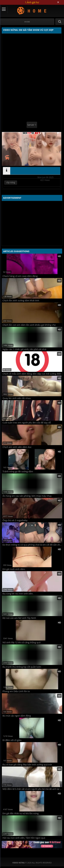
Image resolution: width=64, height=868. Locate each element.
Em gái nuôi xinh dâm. (14, 569)
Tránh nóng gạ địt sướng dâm (18, 471)
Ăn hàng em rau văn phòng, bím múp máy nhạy (27, 496)
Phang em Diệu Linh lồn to (16, 691)
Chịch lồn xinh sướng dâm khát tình (21, 301)
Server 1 (32, 125)
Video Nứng (32, 11)
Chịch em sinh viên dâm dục (17, 447)
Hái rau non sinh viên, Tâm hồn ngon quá (24, 838)
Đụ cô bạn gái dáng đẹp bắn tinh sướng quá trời (27, 765)
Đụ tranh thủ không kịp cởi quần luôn (22, 667)
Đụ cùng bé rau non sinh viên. (18, 594)
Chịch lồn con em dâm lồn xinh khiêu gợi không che (29, 325)
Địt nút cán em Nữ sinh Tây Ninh (19, 618)
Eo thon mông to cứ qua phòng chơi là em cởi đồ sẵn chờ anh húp (32, 545)
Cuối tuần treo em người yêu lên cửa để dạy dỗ (27, 423)
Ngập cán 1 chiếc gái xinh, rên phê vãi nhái (24, 349)
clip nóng (11, 182)
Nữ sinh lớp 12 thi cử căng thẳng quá (22, 642)
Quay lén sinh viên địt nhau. (17, 398)
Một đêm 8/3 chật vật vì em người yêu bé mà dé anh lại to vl (32, 789)
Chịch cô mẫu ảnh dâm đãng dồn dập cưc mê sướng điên (32, 374)
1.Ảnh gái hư (32, 2)
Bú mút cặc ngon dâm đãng (17, 716)
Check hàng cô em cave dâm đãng (20, 276)
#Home (27, 22)
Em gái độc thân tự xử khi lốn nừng (21, 813)
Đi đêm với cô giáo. (12, 740)
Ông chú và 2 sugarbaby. (15, 520)
